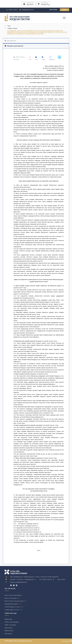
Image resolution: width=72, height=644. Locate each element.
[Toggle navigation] (64, 18)
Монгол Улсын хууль (10, 598)
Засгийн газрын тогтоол (12, 610)
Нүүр (9, 26)
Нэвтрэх (65, 10)
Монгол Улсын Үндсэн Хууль (13, 595)
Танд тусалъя (8, 634)
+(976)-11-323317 (13, 10)
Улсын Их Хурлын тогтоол (12, 607)
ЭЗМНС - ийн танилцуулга (12, 622)
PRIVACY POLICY (9, 631)
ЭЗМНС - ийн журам (10, 625)
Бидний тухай (8, 619)
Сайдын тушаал (12, 28)
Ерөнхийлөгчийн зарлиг (11, 604)
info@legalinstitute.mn (28, 10)
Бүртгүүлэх (53, 10)
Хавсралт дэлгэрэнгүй (14, 46)
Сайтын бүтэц (9, 628)
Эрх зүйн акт (10, 41)
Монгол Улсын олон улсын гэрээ (14, 601)
